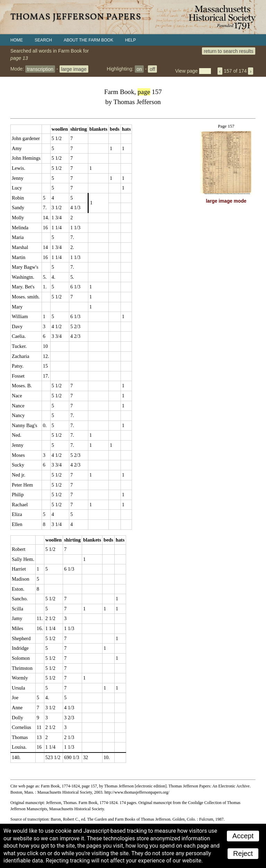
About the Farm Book (88, 40)
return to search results (228, 51)
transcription (40, 69)
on (139, 69)
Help (130, 40)
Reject (243, 853)
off (152, 69)
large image (74, 69)
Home (17, 40)
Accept (243, 836)
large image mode (226, 201)
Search (43, 40)
